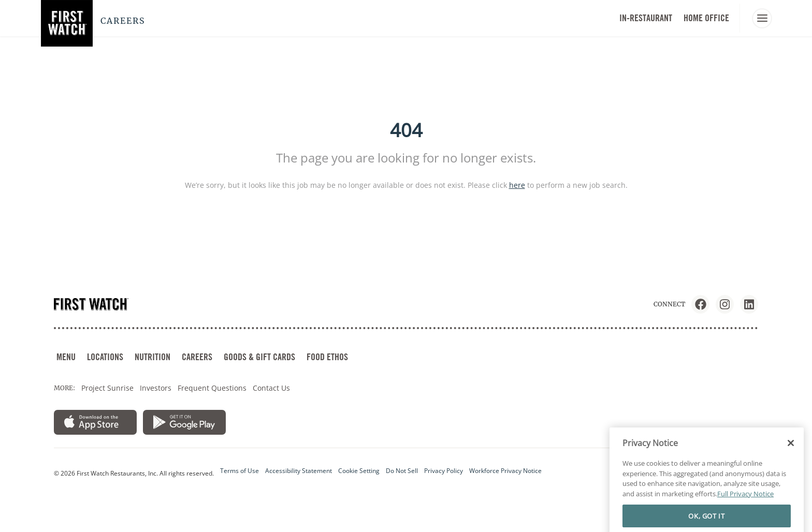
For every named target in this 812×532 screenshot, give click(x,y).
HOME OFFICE (706, 18)
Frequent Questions (212, 388)
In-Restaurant (646, 18)
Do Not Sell (402, 471)
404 (406, 130)
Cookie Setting (359, 471)
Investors (156, 388)
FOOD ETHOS (327, 357)
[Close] (791, 478)
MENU (66, 357)
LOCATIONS (105, 357)
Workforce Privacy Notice (505, 471)
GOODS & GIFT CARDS (259, 357)
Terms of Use (240, 471)
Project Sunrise (107, 388)
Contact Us (271, 388)
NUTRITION (153, 357)
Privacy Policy (444, 471)
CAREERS (197, 357)
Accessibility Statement (299, 471)
